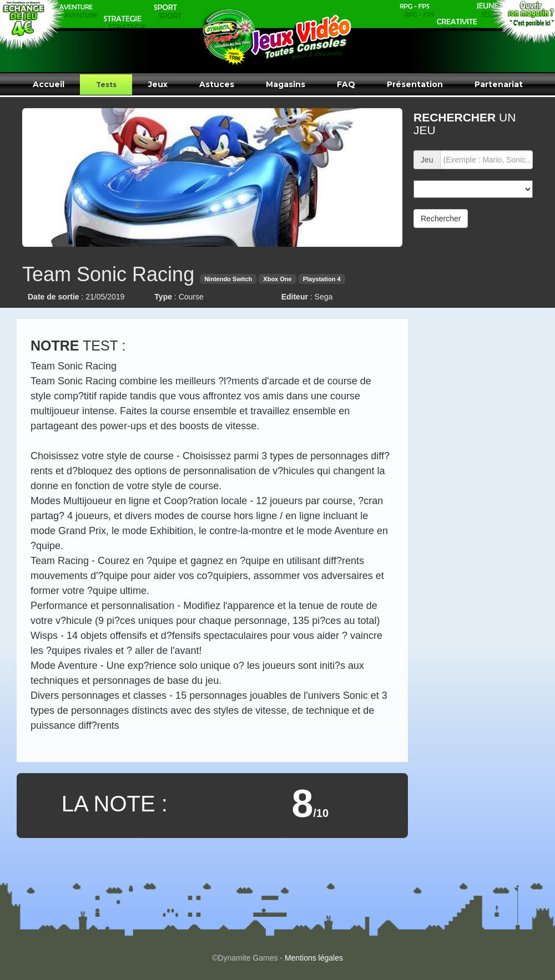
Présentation (415, 84)
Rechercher (441, 219)
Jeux (158, 84)
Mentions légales (314, 958)
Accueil (49, 84)
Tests (106, 85)
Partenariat (499, 84)
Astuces (217, 84)
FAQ (346, 84)
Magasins (286, 84)
